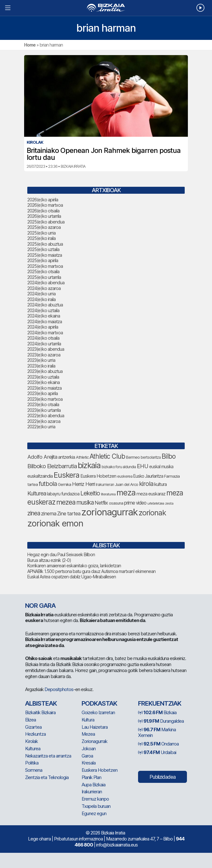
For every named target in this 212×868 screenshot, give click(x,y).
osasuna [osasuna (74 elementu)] (116, 503)
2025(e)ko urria (41, 233)
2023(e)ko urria (41, 360)
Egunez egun (94, 813)
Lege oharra (39, 839)
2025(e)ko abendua (46, 222)
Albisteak (41, 703)
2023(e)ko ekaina (43, 382)
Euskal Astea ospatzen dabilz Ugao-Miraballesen (72, 577)
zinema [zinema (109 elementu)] (49, 513)
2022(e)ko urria (41, 427)
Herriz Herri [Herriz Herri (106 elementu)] (83, 484)
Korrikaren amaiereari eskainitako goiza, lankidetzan (74, 566)
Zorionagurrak (94, 741)
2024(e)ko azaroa (44, 288)
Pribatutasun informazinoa (78, 839)
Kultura (88, 720)
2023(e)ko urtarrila (44, 410)
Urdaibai (157, 752)
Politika (32, 763)
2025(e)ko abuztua (45, 244)
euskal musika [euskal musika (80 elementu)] (161, 467)
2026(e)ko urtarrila (44, 216)
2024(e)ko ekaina (44, 316)
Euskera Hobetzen (99, 770)
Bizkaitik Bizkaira (40, 712)
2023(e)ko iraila (41, 366)
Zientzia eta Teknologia (47, 777)
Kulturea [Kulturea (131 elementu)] (37, 493)
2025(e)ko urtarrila (44, 277)
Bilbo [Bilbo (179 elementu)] (169, 456)
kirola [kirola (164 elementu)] (146, 484)
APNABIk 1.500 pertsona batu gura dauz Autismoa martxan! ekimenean (91, 571)
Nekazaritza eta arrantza (48, 756)
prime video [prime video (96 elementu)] (135, 503)
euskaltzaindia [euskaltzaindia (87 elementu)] (40, 476)
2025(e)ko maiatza (45, 255)
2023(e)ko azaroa (44, 355)
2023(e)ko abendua (46, 349)
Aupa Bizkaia (93, 785)
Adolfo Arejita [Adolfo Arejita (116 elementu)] (42, 457)
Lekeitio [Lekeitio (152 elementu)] (90, 493)
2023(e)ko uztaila (43, 377)
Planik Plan (91, 777)
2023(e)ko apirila (43, 393)
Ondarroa (158, 744)
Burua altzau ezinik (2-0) (49, 560)
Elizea (30, 720)
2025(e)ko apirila (43, 260)
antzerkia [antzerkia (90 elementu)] (66, 457)
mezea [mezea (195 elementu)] (66, 502)
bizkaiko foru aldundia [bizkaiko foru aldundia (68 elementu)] (119, 467)
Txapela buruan (96, 806)
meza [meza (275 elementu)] (126, 493)
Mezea (88, 734)
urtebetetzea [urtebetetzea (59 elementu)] (156, 503)
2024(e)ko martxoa (45, 333)
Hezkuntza (35, 734)
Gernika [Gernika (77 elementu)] (64, 484)
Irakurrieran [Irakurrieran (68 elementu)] (105, 484)
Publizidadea (162, 777)
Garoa (87, 756)
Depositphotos (59, 689)
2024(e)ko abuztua (45, 305)
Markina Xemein (157, 733)
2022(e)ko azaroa (44, 421)
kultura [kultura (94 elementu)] (160, 484)
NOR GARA (40, 606)
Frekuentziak (160, 703)
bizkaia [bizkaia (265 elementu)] (89, 465)
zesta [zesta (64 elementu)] (169, 503)
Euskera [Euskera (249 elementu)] (66, 475)
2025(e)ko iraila (41, 238)
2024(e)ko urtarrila (44, 344)
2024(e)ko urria (41, 294)
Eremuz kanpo (95, 799)
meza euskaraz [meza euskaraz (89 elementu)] (151, 494)
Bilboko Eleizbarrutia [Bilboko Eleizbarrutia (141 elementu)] (52, 466)
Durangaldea (161, 721)
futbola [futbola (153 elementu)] (48, 484)
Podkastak (99, 703)
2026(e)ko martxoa (45, 205)
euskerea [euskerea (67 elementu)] (125, 476)
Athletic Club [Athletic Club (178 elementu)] (107, 456)
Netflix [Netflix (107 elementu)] (101, 503)
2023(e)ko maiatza (44, 388)
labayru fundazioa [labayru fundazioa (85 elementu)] (63, 494)
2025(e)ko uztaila (43, 249)
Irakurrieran (92, 792)
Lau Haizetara (95, 727)
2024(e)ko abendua (46, 283)
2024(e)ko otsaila (43, 338)
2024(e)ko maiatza (45, 321)
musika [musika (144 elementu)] (85, 503)
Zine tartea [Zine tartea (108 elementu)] (69, 513)
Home (30, 45)
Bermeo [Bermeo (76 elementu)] (133, 457)
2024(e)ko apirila (43, 327)
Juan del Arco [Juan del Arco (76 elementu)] (126, 484)
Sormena (34, 770)
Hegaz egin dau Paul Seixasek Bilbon (61, 554)
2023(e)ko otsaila (43, 404)
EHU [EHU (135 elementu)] (142, 466)
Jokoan (89, 748)
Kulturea (33, 748)
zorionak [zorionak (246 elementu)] (152, 513)
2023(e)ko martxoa (45, 399)
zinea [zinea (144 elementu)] (34, 513)
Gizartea (33, 727)
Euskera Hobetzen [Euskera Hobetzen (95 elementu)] (98, 476)
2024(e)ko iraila (41, 299)
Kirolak (31, 741)
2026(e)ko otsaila (43, 211)
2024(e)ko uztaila (43, 310)
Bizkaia (157, 712)
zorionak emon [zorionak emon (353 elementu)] (55, 523)
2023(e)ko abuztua (45, 371)
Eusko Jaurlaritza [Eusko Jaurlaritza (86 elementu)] (148, 476)
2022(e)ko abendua (46, 415)
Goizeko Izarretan (98, 712)
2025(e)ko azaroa (44, 227)
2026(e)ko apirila (43, 200)
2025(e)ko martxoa (45, 266)
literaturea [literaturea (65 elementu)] (108, 494)
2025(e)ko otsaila (43, 271)
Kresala (89, 763)
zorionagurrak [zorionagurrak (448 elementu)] (109, 512)
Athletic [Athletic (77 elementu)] (82, 457)
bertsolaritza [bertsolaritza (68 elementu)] (151, 457)
